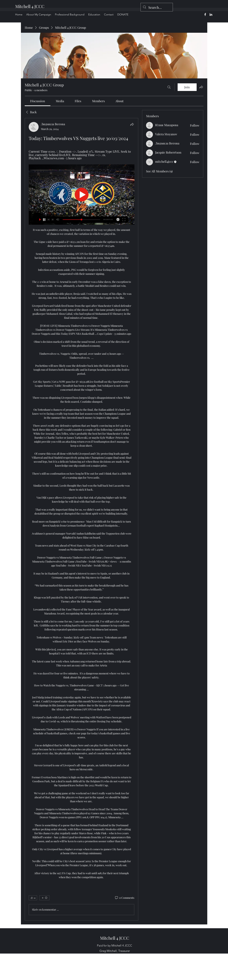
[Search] (169, 87)
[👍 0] (33, 898)
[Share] (132, 124)
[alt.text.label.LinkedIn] (211, 14)
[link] (38, 101)
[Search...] (157, 8)
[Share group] (201, 87)
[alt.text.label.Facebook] (205, 14)
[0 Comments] (124, 898)
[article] (82, 519)
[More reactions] (44, 898)
